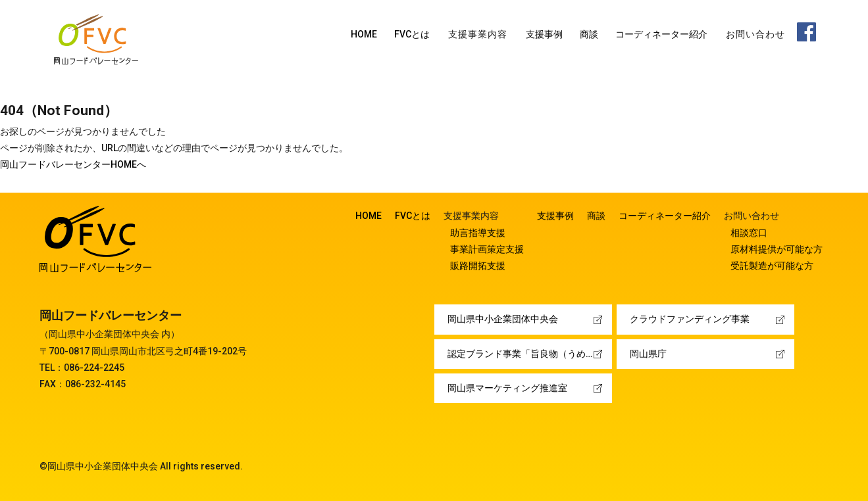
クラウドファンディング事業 (690, 319)
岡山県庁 (648, 354)
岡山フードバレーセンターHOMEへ (73, 164)
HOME (364, 34)
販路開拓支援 (478, 266)
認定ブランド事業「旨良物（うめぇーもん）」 (530, 354)
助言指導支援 (478, 233)
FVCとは (412, 34)
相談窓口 (749, 233)
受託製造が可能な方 (772, 266)
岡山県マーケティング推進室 (507, 388)
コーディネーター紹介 (661, 34)
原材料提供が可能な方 (777, 249)
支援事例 (544, 34)
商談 (589, 34)
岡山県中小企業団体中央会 (503, 319)
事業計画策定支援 (487, 249)
